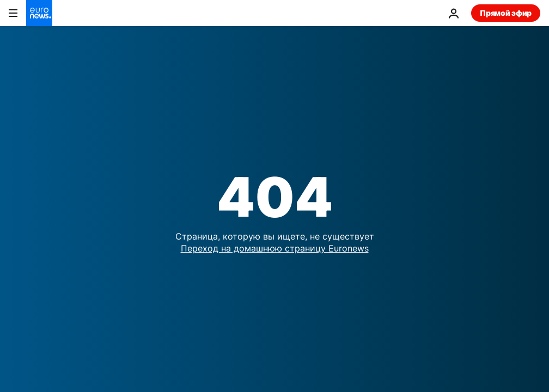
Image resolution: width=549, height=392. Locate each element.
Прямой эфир (506, 13)
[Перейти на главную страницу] (39, 13)
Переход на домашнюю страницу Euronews (275, 248)
